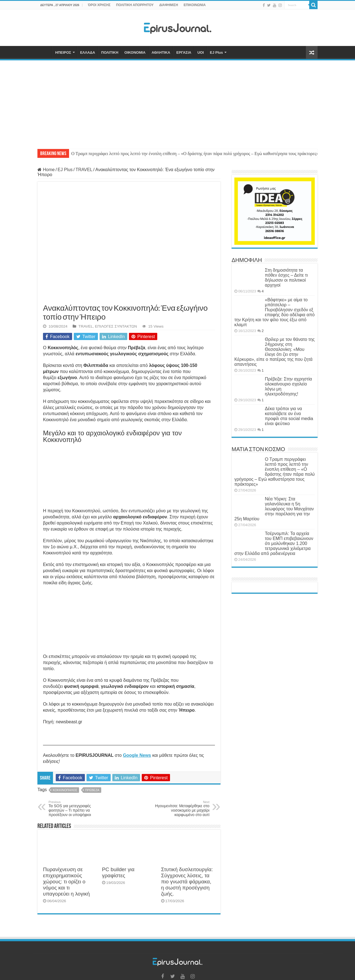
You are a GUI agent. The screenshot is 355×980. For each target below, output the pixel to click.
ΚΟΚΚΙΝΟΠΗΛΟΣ (65, 790)
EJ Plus (216, 52)
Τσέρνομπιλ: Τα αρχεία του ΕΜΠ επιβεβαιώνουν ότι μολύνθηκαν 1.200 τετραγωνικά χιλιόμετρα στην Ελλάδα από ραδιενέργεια (274, 543)
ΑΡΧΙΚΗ (45, 52)
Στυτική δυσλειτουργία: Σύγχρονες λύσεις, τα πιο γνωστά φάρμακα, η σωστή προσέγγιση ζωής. (187, 882)
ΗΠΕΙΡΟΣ (63, 52)
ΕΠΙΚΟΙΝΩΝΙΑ (195, 5)
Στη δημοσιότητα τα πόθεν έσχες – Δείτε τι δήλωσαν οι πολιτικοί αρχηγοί (286, 278)
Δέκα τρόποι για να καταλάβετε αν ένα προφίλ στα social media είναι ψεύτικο (289, 416)
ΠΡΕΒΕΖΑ (92, 790)
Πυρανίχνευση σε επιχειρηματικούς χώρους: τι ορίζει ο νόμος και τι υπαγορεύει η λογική (66, 882)
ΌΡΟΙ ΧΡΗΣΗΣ (99, 5)
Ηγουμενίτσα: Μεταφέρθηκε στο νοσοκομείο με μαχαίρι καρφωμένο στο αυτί (181, 809)
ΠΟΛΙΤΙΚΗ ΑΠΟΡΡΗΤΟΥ (135, 5)
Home (46, 170)
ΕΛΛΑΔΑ (88, 52)
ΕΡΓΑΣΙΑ (184, 52)
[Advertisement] (177, 102)
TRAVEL (84, 170)
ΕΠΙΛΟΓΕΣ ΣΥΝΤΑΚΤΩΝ (116, 326)
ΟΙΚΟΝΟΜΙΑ (135, 52)
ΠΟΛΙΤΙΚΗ (110, 52)
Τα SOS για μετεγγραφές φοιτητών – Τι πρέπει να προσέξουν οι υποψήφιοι (77, 809)
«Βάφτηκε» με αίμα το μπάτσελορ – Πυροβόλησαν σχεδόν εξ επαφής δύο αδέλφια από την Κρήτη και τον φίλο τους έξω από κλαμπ (274, 312)
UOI (201, 52)
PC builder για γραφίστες (118, 872)
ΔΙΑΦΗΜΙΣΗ (169, 5)
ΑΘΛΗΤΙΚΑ (161, 52)
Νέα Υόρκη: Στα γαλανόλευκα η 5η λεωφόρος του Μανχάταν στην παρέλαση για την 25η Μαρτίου (274, 509)
